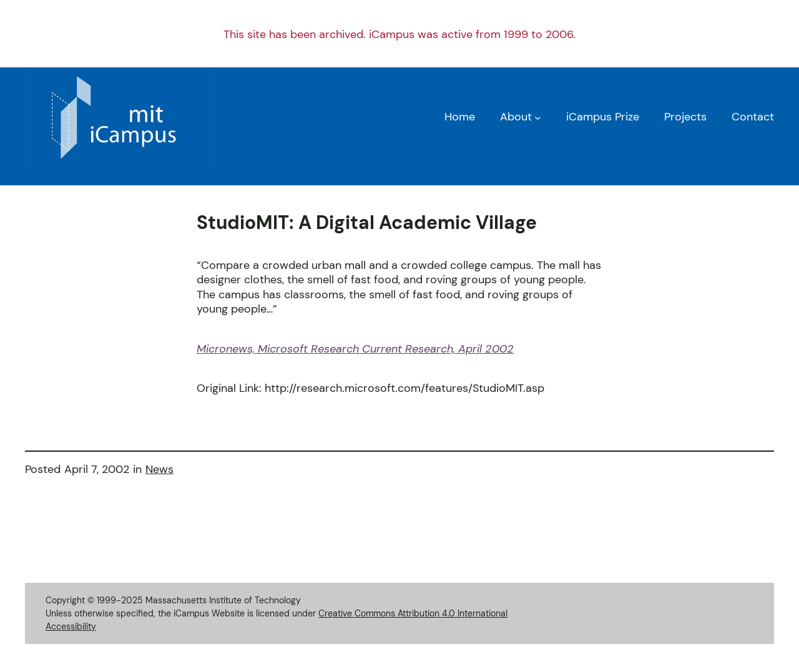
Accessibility (71, 626)
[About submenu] (538, 117)
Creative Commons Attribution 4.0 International (413, 613)
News (159, 469)
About (516, 117)
